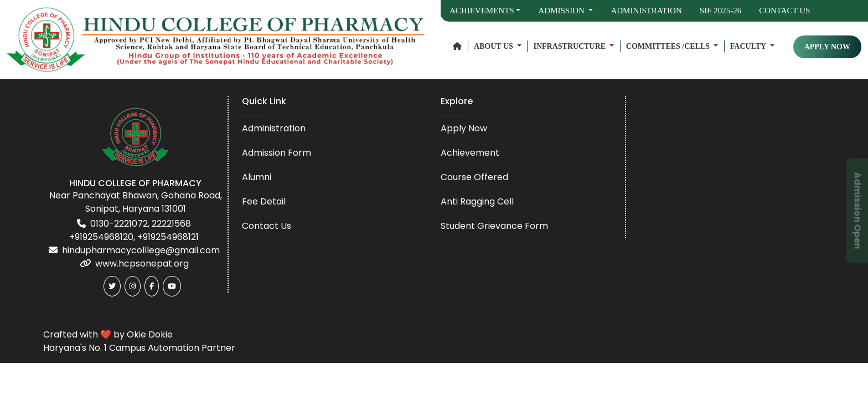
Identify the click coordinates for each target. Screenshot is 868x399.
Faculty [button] (749, 46)
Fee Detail (264, 201)
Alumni (257, 177)
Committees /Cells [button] (669, 46)
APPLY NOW (827, 47)
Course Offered (474, 177)
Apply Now (464, 128)
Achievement (470, 153)
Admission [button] (562, 11)
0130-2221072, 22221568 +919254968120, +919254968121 (134, 230)
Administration (646, 11)
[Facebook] (152, 286)
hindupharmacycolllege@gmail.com (141, 250)
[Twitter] (112, 286)
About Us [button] (494, 46)
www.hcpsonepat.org (142, 264)
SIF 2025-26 (720, 11)
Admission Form (277, 153)
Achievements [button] (482, 11)
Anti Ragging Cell (477, 201)
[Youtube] (172, 286)
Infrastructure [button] (570, 46)
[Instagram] (133, 286)
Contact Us (784, 11)
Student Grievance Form (494, 226)
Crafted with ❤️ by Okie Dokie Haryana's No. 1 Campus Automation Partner (139, 341)
